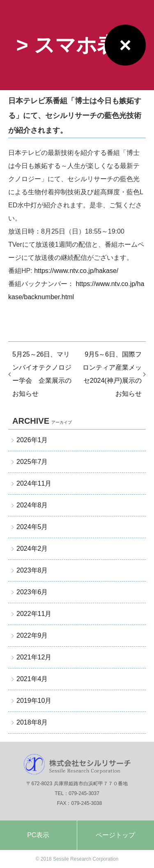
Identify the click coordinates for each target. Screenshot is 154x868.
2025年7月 (32, 462)
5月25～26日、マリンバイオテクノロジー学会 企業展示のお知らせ (42, 374)
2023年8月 (32, 570)
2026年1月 (32, 440)
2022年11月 (34, 614)
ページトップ (115, 835)
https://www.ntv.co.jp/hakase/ (76, 271)
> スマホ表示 (77, 45)
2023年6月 (32, 592)
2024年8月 (32, 505)
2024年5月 (32, 527)
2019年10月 (34, 701)
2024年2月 (32, 549)
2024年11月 (34, 483)
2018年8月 (32, 722)
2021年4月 (32, 679)
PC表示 (38, 835)
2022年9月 (32, 635)
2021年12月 (34, 657)
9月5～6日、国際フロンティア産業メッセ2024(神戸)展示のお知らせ (112, 374)
